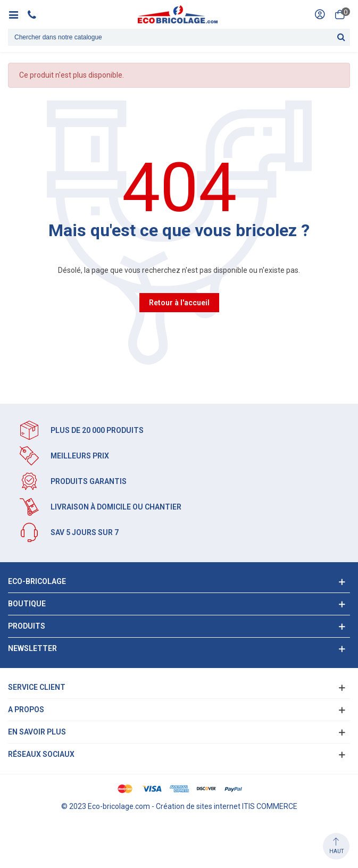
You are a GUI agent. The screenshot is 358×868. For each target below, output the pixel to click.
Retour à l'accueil (179, 303)
